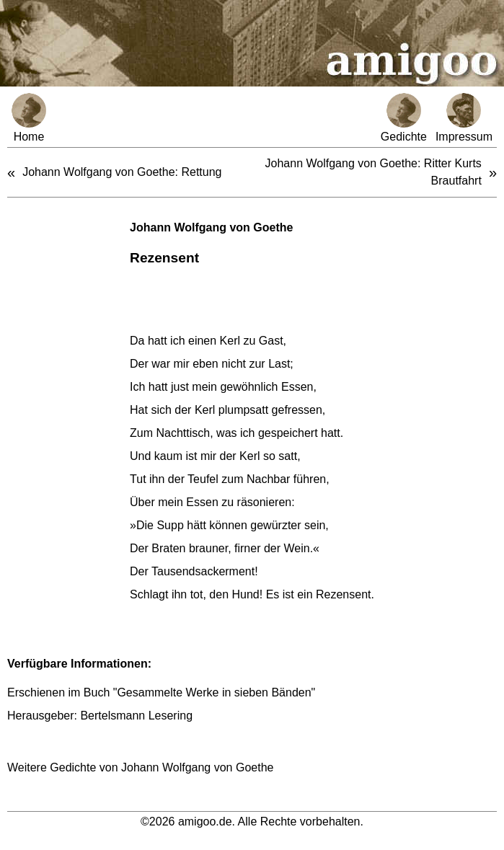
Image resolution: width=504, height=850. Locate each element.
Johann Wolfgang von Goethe (211, 227)
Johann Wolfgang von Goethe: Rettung (122, 172)
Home (29, 118)
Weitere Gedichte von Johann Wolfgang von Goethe (140, 767)
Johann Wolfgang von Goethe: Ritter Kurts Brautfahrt (373, 172)
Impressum (464, 118)
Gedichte (404, 118)
